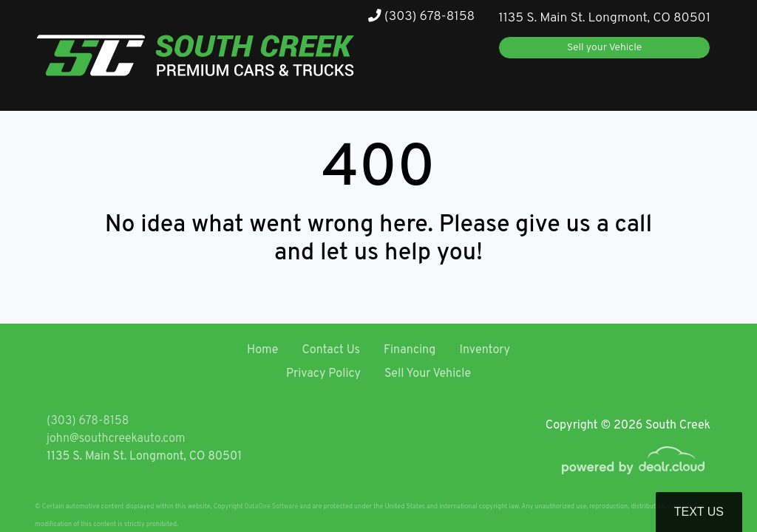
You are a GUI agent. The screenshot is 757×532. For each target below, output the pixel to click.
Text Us (699, 512)
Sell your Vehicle (604, 48)
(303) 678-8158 (421, 17)
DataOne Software (271, 507)
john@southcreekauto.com (116, 439)
